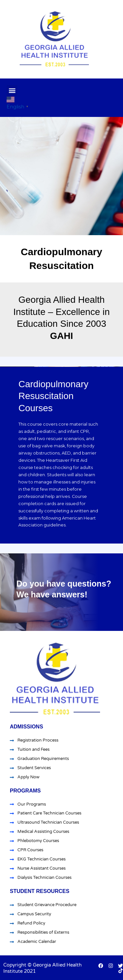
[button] (12, 90)
